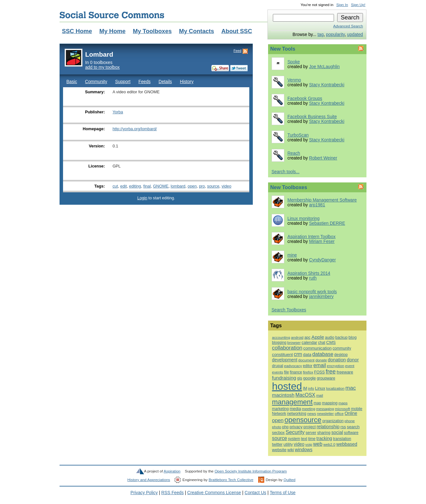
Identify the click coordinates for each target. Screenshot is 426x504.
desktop (341, 355)
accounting (281, 337)
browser (294, 343)
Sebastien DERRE (327, 223)
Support (123, 82)
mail (319, 395)
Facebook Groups (305, 99)
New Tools (283, 49)
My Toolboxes (152, 31)
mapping (330, 403)
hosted (287, 386)
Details (165, 82)
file (286, 372)
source (213, 186)
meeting (309, 409)
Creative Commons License (214, 493)
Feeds (145, 82)
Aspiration (172, 471)
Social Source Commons (112, 15)
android (297, 337)
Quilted (289, 480)
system (294, 439)
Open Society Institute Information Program (251, 471)
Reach (294, 153)
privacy (296, 427)
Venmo (294, 80)
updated (355, 35)
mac (351, 388)
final (147, 186)
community (342, 348)
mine (292, 255)
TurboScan (298, 135)
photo (277, 427)
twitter (277, 444)
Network (279, 414)
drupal (277, 366)
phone (350, 421)
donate (321, 360)
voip (309, 444)
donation (337, 360)
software (351, 433)
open (192, 186)
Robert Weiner (323, 158)
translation (342, 439)
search (353, 427)
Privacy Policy (144, 493)
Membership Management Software (322, 200)
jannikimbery (321, 297)
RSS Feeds (173, 493)
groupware (326, 378)
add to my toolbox (102, 67)
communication (318, 348)
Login (142, 198)
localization (335, 388)
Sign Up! (358, 5)
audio (330, 337)
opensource (303, 420)
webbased (347, 444)
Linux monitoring (304, 219)
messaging (325, 409)
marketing (280, 409)
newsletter (325, 413)
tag (320, 35)
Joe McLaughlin (324, 67)
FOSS (319, 372)
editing (135, 186)
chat (322, 343)
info (311, 388)
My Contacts (196, 31)
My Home (112, 31)
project (309, 427)
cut (115, 186)
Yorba (118, 112)
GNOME (161, 186)
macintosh (283, 395)
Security (295, 432)
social (337, 432)
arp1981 (317, 205)
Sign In (342, 5)
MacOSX (305, 395)
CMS (331, 342)
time (312, 439)
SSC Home (77, 31)
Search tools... (286, 172)
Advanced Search (348, 26)
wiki (291, 450)
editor (308, 366)
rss (343, 427)
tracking (324, 438)
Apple (318, 337)
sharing (324, 433)
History (187, 82)
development (284, 360)
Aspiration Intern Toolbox (312, 237)
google (309, 378)
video (227, 186)
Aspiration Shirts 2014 (309, 273)
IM (305, 388)
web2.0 (329, 444)
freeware (345, 372)
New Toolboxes (289, 187)
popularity (335, 35)
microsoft (343, 409)
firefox (308, 372)
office (339, 413)
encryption (336, 366)
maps (343, 403)
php (285, 427)
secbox (278, 433)
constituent (282, 355)
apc (307, 337)
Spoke (294, 62)
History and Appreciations (149, 480)
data (307, 355)
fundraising (284, 378)
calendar (309, 342)
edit (124, 186)
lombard (178, 186)
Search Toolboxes (289, 310)
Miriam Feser (322, 241)
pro (202, 186)
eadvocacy (293, 366)
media (295, 409)
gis (300, 378)
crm (298, 354)
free (331, 372)
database (323, 354)
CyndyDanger (323, 260)
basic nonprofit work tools (312, 292)
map (317, 403)
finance (296, 372)
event (350, 366)
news (312, 414)
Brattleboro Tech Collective (231, 480)
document (306, 360)
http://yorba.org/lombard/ (135, 129)
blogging (279, 343)
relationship (328, 427)
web (318, 444)
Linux (320, 388)
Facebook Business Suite (312, 117)
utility (288, 444)
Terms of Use (283, 493)
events (277, 372)
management (292, 402)
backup (341, 337)
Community (96, 82)
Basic (72, 82)
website (279, 450)
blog (352, 337)
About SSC (237, 31)
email (319, 365)
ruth (313, 278)
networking (297, 414)
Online (351, 413)
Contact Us (255, 493)
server (311, 433)
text (304, 439)
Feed (237, 51)
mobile (357, 409)
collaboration (287, 348)
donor (353, 360)
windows (304, 450)
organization (333, 421)
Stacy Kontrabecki (327, 85)
